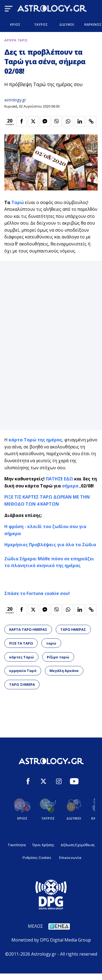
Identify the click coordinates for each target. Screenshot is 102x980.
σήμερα (70, 486)
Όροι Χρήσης (43, 845)
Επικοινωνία (70, 858)
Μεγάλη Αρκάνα (64, 671)
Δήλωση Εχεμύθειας (78, 845)
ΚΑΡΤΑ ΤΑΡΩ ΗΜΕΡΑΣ (28, 629)
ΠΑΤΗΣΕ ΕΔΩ (59, 479)
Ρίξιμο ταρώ (58, 657)
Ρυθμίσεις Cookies (37, 858)
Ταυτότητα (17, 845)
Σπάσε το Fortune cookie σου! (37, 593)
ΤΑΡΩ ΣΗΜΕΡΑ (22, 684)
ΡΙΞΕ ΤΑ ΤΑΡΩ (21, 643)
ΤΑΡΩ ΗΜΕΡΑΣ (73, 629)
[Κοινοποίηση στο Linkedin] (80, 121)
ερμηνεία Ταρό (23, 671)
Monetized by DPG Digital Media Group (51, 940)
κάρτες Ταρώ (22, 657)
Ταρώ (18, 202)
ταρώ (51, 643)
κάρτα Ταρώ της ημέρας (35, 440)
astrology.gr (15, 100)
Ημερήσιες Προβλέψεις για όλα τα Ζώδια (50, 545)
